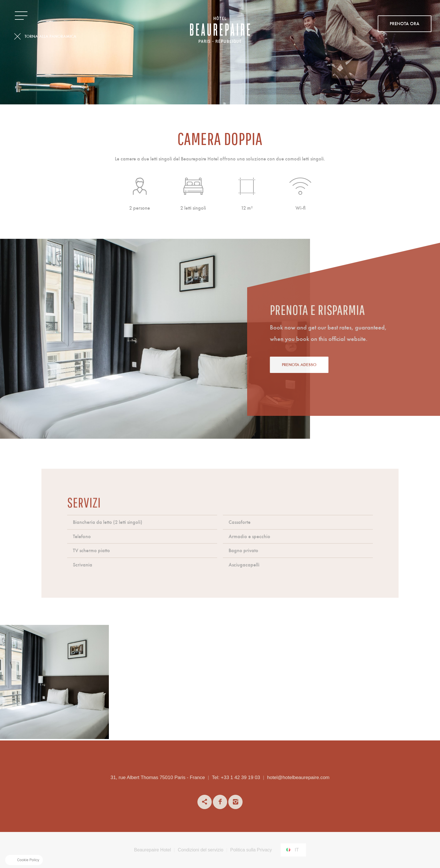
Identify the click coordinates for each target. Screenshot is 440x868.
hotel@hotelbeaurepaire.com (298, 777)
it (297, 850)
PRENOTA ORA (405, 24)
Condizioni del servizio (200, 850)
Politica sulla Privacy (251, 850)
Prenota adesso (326, 365)
